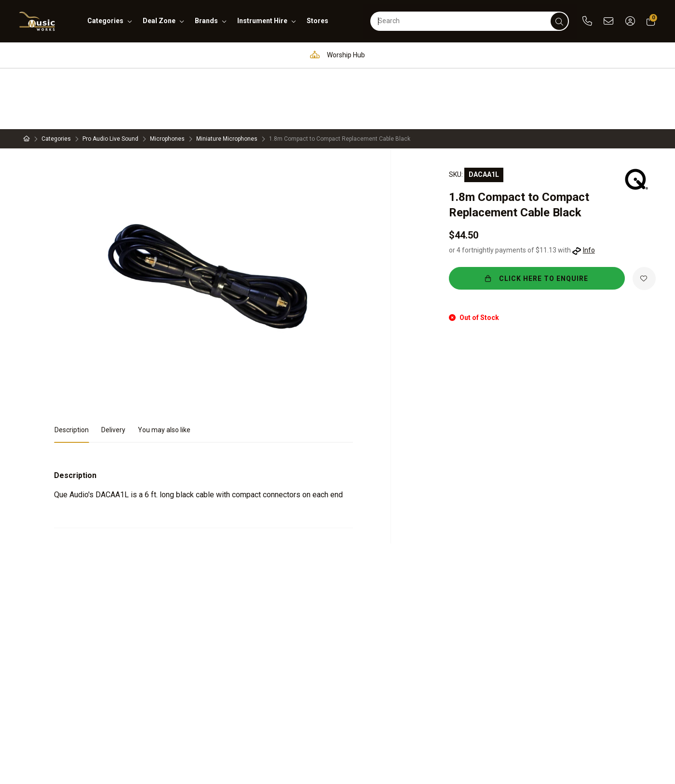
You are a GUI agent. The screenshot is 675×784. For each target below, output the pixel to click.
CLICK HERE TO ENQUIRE (544, 218)
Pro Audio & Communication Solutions (142, 55)
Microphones (167, 78)
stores (317, 21)
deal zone (159, 21)
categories (105, 21)
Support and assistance (554, 55)
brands (206, 21)
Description (72, 369)
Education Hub (258, 55)
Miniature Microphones (227, 78)
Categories (56, 78)
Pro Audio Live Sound (110, 78)
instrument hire (262, 21)
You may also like (164, 369)
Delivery (113, 369)
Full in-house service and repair (436, 55)
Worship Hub (335, 55)
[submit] (559, 21)
